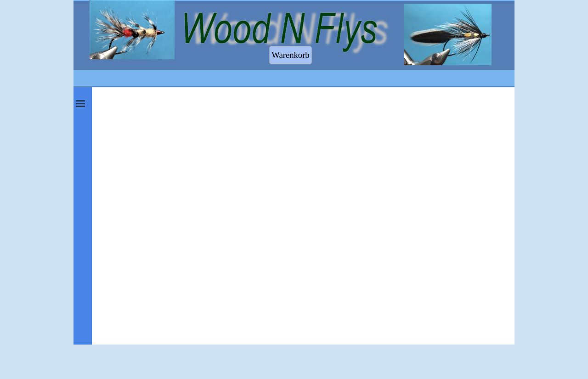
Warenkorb (290, 55)
